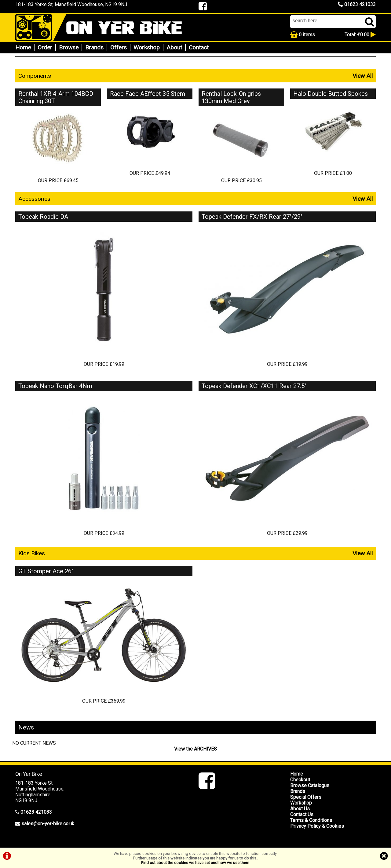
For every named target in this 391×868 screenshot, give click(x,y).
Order (45, 47)
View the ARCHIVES (195, 749)
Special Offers (306, 797)
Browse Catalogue (310, 785)
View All (363, 76)
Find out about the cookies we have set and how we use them (195, 863)
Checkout (300, 780)
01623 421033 (357, 4)
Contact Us (302, 814)
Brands (94, 47)
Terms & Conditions (311, 820)
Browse (69, 47)
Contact (199, 47)
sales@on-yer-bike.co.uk (48, 824)
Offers (119, 47)
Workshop (147, 47)
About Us (300, 809)
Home (23, 47)
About (174, 47)
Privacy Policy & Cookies (317, 826)
